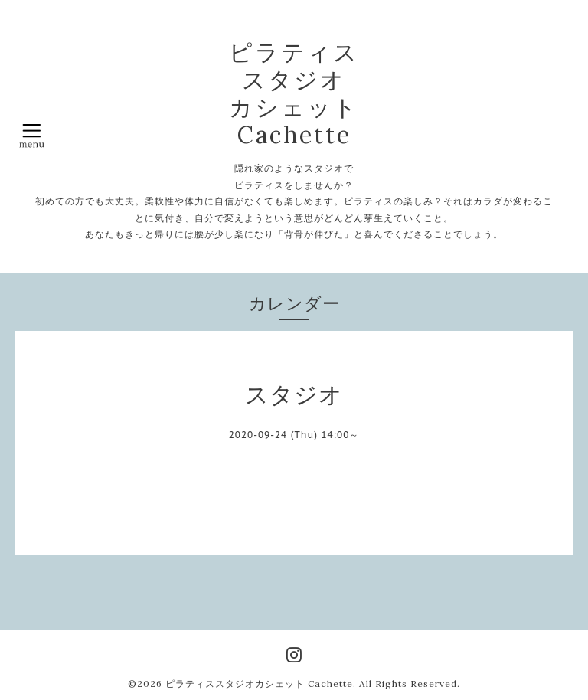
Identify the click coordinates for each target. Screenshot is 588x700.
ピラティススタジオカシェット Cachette (259, 684)
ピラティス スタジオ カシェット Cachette (294, 93)
